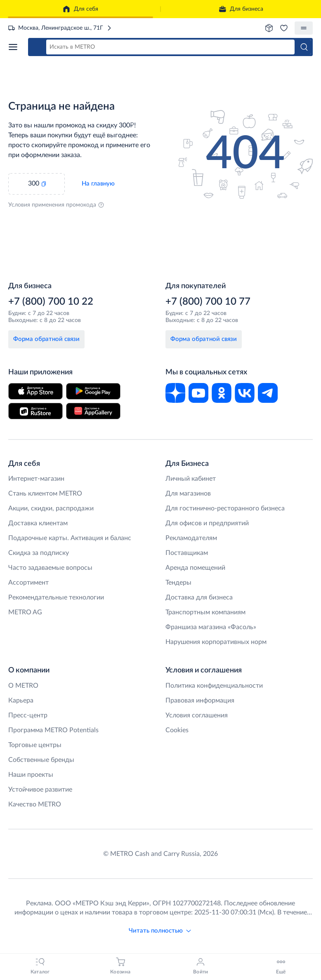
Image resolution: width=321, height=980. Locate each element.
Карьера (21, 700)
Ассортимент (28, 583)
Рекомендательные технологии (56, 597)
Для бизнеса (241, 9)
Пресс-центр (28, 715)
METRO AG (25, 612)
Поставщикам (187, 553)
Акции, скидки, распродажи (51, 508)
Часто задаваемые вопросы (50, 568)
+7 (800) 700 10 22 (51, 302)
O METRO (23, 686)
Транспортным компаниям (205, 612)
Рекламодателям (191, 538)
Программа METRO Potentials (53, 730)
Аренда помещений (195, 568)
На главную (98, 184)
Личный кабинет (191, 479)
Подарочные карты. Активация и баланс (70, 538)
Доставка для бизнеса (199, 597)
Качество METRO (35, 804)
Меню (304, 28)
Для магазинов (188, 494)
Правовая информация (200, 700)
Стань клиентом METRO (45, 494)
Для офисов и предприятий (207, 523)
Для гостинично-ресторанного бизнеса (225, 508)
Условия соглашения (197, 715)
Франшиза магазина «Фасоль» (211, 627)
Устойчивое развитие (40, 790)
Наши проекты (31, 775)
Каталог (13, 47)
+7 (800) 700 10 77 (208, 302)
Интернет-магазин (36, 479)
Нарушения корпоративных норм (216, 642)
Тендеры (178, 583)
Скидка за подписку (39, 553)
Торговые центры (35, 745)
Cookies (177, 730)
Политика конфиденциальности (214, 686)
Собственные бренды (41, 760)
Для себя (80, 9)
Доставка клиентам (38, 523)
